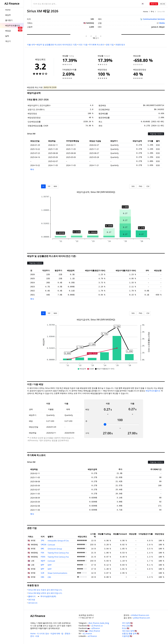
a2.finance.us (97, 626)
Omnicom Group (55, 549)
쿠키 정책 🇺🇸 (127, 623)
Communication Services (154, 19)
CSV (147, 186)
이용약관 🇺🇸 (127, 636)
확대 (32, 169)
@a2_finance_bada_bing (99, 623)
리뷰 (37, 636)
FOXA (43, 557)
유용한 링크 (120, 45)
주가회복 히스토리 (97, 45)
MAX (55, 186)
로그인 (163, 4)
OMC (42, 549)
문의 (32, 636)
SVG (133, 186)
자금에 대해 (55, 633)
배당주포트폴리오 (153, 391)
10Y (49, 186)
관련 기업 (110, 45)
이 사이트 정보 (43, 633)
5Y (43, 186)
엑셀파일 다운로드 (156, 134)
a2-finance (92, 636)
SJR (42, 573)
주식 (152, 12)
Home (145, 12)
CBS (42, 577)
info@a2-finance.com (140, 615)
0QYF (43, 561)
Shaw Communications (57, 573)
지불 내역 (31, 45)
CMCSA (44, 545)
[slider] (105, 424)
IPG (42, 541)
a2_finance (87, 633)
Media (162, 23)
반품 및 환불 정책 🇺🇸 (131, 633)
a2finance (96, 628)
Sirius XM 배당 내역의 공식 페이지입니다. (46, 593)
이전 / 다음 (83, 45)
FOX (42, 553)
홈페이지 (32, 596)
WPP (42, 565)
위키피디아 (33, 603)
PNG (140, 186)
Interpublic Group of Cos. (58, 541)
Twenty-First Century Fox (58, 553)
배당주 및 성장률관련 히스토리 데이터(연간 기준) (57, 45)
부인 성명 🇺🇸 (127, 626)
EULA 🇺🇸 (126, 628)
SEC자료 (32, 600)
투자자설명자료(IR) (49, 596)
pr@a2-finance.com (142, 618)
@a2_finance (95, 631)
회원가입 (154, 4)
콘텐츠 (67, 633)
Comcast (51, 545)
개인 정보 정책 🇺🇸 (129, 631)
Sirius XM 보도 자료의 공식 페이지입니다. (46, 590)
